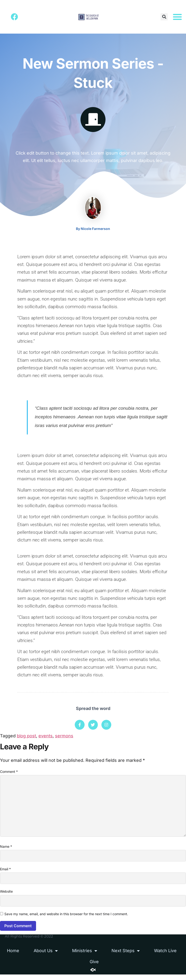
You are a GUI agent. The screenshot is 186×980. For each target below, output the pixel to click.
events (46, 737)
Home (13, 956)
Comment (9, 773)
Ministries (85, 956)
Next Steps (126, 956)
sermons (64, 737)
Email (5, 874)
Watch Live (165, 956)
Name (6, 851)
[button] (164, 17)
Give (94, 967)
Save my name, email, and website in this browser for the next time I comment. (66, 919)
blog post (26, 737)
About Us (46, 956)
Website (6, 897)
